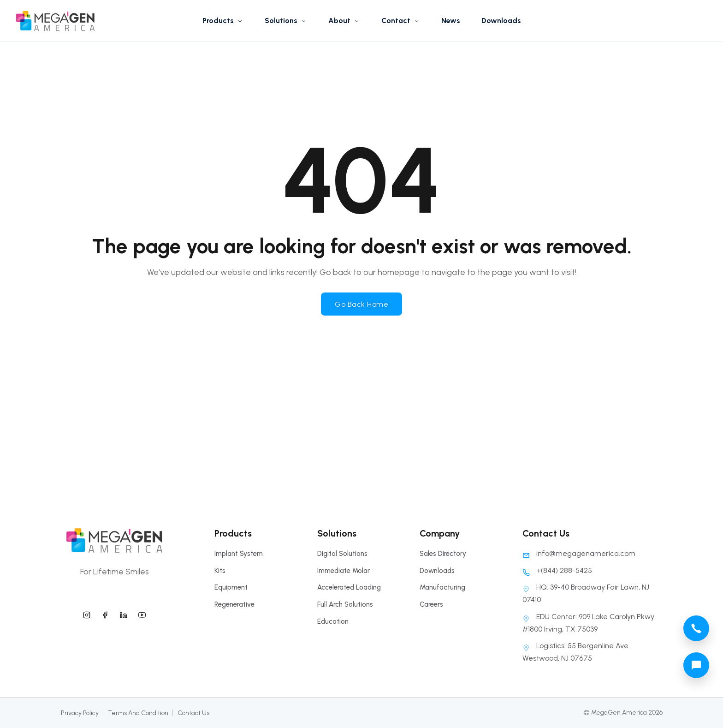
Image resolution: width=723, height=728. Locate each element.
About (344, 21)
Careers (431, 604)
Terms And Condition (138, 713)
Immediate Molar (344, 571)
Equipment (231, 587)
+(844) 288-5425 (557, 570)
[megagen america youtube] (142, 614)
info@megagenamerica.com (579, 553)
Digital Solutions (342, 554)
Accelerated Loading (349, 587)
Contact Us (193, 713)
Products (223, 21)
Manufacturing (442, 587)
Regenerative (234, 604)
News (451, 21)
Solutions (286, 21)
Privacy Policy (80, 713)
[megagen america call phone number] (696, 628)
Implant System (239, 554)
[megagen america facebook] (105, 614)
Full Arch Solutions (345, 604)
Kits (220, 571)
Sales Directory (443, 554)
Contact (401, 21)
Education (333, 621)
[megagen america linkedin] (124, 614)
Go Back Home (361, 304)
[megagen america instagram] (87, 614)
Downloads (501, 21)
